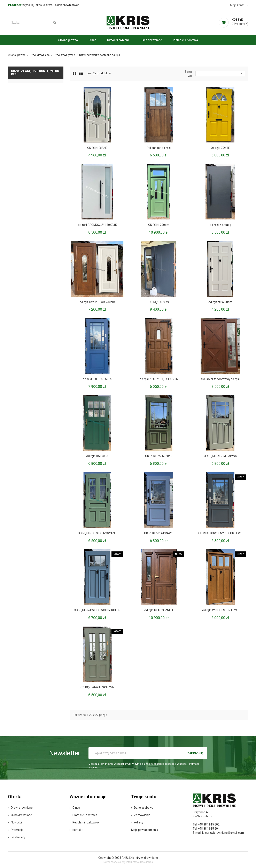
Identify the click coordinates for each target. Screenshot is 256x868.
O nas (92, 40)
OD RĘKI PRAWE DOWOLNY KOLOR (97, 610)
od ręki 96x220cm (220, 302)
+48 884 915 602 (209, 824)
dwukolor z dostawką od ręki (220, 379)
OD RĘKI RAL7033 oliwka (220, 456)
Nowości (15, 822)
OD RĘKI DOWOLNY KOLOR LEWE (220, 533)
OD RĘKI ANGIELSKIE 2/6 (97, 687)
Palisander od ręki (159, 148)
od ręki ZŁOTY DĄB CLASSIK (159, 379)
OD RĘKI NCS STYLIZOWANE (97, 533)
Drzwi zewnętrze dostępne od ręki (35, 73)
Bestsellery (17, 837)
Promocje (16, 830)
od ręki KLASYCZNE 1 (159, 610)
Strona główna (68, 40)
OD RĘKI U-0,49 (159, 302)
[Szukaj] (34, 23)
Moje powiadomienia (145, 830)
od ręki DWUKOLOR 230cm (97, 302)
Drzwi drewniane (118, 40)
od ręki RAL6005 (97, 456)
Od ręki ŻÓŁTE (220, 148)
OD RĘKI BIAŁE (97, 148)
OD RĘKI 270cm (159, 225)
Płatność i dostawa (185, 40)
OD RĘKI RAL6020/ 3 (159, 456)
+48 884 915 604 (209, 829)
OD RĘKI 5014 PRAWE (159, 533)
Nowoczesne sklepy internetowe (121, 862)
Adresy (137, 822)
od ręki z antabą (220, 225)
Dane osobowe (142, 808)
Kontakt (76, 830)
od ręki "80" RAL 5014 (97, 379)
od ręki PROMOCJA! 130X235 (97, 225)
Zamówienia (141, 815)
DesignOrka (147, 862)
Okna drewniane (151, 40)
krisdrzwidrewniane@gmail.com (223, 833)
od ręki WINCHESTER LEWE (220, 610)
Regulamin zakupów (84, 822)
